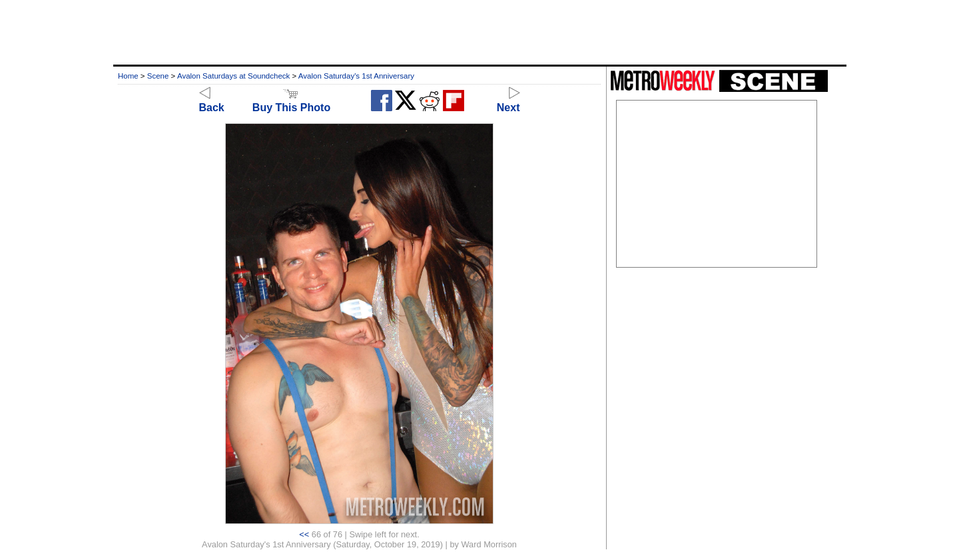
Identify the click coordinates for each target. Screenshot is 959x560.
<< (304, 534)
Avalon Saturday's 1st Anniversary (356, 76)
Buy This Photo (291, 102)
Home (128, 76)
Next (508, 102)
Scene (158, 76)
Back (212, 102)
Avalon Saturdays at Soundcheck (233, 76)
